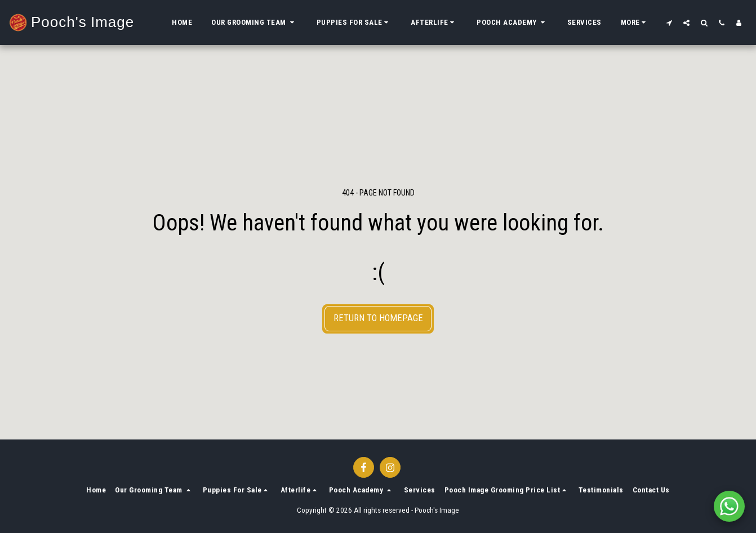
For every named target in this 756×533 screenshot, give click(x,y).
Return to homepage (378, 318)
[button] (254, 23)
